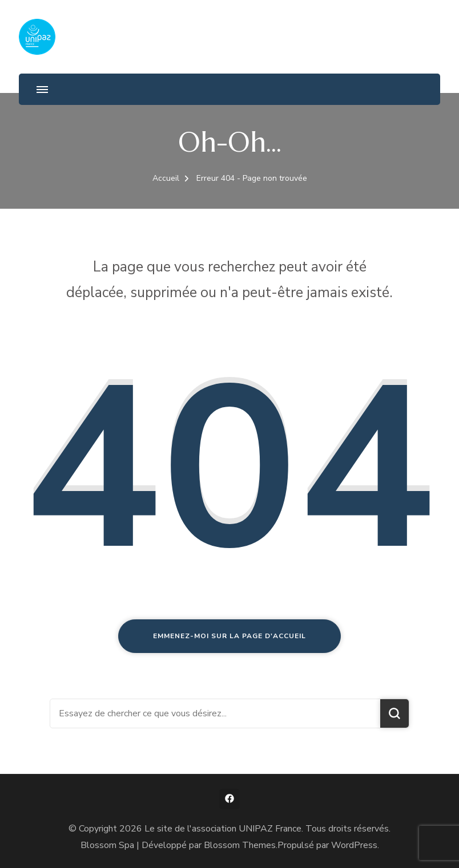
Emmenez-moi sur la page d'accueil (230, 636)
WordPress (354, 845)
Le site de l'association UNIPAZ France (223, 829)
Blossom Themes (240, 845)
